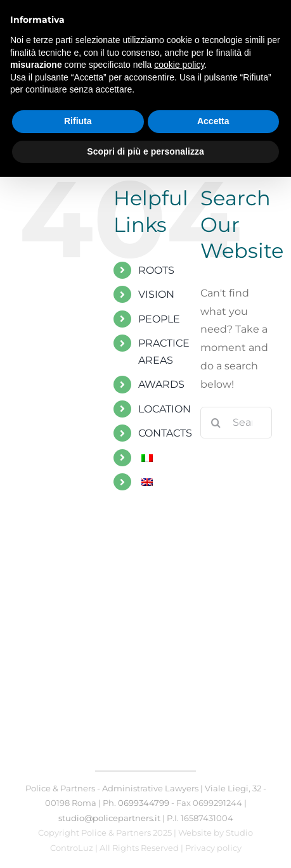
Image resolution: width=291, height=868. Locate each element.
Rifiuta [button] (78, 121)
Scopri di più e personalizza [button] (145, 151)
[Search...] (236, 423)
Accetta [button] (213, 121)
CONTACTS (165, 433)
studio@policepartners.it (109, 818)
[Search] (216, 423)
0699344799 (144, 803)
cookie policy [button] (179, 65)
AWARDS (161, 384)
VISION (156, 294)
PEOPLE (159, 319)
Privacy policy (213, 848)
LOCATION (165, 409)
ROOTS (156, 270)
